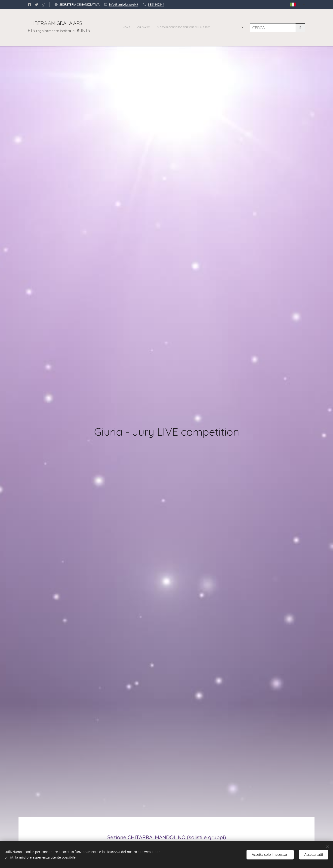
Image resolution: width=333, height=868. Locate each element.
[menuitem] (143, 28)
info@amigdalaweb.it (124, 4)
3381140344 (156, 4)
